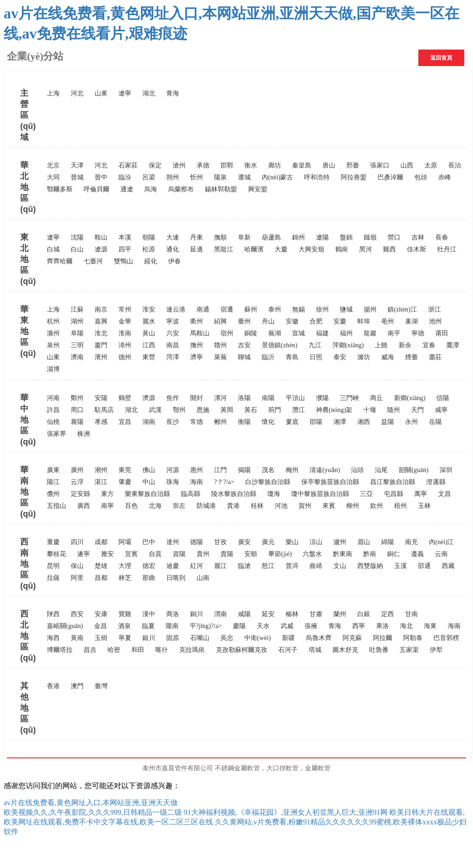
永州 (411, 422)
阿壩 (125, 542)
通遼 (127, 189)
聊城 (244, 357)
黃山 (149, 333)
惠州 (197, 470)
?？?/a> (224, 482)
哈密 (114, 650)
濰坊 (364, 357)
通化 (173, 249)
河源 (173, 470)
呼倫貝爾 (96, 189)
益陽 (388, 422)
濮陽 (322, 398)
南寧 (107, 506)
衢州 (197, 321)
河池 (281, 506)
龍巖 (370, 333)
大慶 (281, 249)
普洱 (292, 566)
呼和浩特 (317, 177)
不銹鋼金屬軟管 (237, 768)
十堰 (370, 410)
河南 (53, 398)
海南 (197, 482)
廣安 (244, 542)
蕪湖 (275, 333)
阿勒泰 (413, 638)
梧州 (400, 506)
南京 (101, 309)
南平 (394, 333)
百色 (131, 506)
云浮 (77, 482)
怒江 (268, 566)
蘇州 (251, 309)
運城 (244, 177)
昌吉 (90, 650)
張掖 (311, 626)
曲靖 (316, 566)
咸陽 (244, 614)
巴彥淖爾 (390, 177)
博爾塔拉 (60, 650)
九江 (315, 345)
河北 (77, 93)
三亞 (366, 494)
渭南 (220, 614)
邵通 (424, 566)
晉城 (77, 177)
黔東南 (343, 554)
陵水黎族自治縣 (234, 494)
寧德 (418, 333)
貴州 (203, 554)
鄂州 (179, 410)
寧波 (173, 321)
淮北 (101, 333)
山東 (101, 93)
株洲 (84, 434)
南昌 (173, 345)
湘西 (364, 422)
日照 (316, 357)
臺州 (244, 321)
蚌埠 (364, 321)
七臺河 (93, 261)
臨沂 (268, 357)
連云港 (176, 309)
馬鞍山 (200, 333)
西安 (77, 614)
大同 (53, 177)
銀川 (149, 638)
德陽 (197, 542)
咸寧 (441, 410)
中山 (149, 482)
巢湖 (411, 321)
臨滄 (244, 566)
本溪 (125, 237)
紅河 (197, 566)
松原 (149, 249)
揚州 (370, 309)
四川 (77, 542)
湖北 (149, 93)
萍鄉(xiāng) (348, 345)
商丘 (377, 398)
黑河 (366, 249)
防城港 (206, 506)
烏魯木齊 (319, 638)
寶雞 (125, 614)
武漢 (155, 410)
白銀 (364, 614)
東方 (107, 494)
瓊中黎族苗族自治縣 (320, 494)
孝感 (101, 422)
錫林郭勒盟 (221, 189)
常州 (125, 309)
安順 (251, 554)
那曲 (149, 578)
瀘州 (340, 542)
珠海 (173, 482)
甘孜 (220, 542)
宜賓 (131, 554)
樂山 (292, 542)
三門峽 (349, 398)
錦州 (298, 237)
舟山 (268, 321)
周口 (77, 410)
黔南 (370, 554)
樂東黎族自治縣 (147, 494)
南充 (411, 542)
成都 (101, 542)
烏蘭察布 (181, 189)
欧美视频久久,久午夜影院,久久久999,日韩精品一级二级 (93, 812)
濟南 (77, 357)
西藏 (448, 566)
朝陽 (149, 237)
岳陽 (435, 422)
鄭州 (77, 398)
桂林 (257, 506)
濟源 (149, 398)
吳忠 (227, 638)
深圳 (446, 470)
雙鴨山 (124, 261)
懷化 (268, 422)
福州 (346, 333)
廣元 (268, 542)
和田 (138, 650)
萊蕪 (220, 357)
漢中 (149, 614)
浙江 (434, 309)
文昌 (445, 494)
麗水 (149, 321)
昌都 (101, 578)
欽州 (377, 506)
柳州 (353, 506)
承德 (203, 165)
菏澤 (173, 357)
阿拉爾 (383, 638)
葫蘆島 (271, 237)
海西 (53, 638)
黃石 (251, 410)
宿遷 (227, 309)
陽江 (53, 482)
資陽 (179, 554)
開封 (197, 398)
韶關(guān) (414, 470)
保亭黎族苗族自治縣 (330, 482)
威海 (388, 357)
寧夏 (125, 638)
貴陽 (227, 554)
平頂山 (295, 398)
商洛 (173, 614)
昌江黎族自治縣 (393, 482)
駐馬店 (104, 410)
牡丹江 (447, 249)
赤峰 (445, 177)
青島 (292, 357)
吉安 (244, 345)
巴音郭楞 (446, 638)
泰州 (275, 309)
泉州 (53, 345)
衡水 (251, 165)
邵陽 (316, 422)
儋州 (53, 494)
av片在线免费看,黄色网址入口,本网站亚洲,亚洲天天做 (91, 803)
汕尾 (381, 470)
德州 (125, 357)
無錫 (298, 309)
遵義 (417, 554)
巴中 (149, 542)
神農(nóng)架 (334, 410)
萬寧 (421, 494)
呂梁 (149, 177)
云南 (441, 554)
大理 (125, 566)
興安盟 (258, 189)
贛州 (220, 345)
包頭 (421, 177)
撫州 (197, 345)
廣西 (84, 506)
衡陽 (244, 422)
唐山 (329, 165)
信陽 (443, 398)
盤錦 (346, 237)
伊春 (175, 261)
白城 (53, 249)
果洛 (383, 626)
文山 (340, 566)
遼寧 (125, 93)
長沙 (173, 422)
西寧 (359, 626)
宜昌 (125, 422)
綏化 (151, 261)
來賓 (329, 506)
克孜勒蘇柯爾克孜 (242, 650)
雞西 (389, 249)
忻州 (197, 177)
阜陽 (77, 333)
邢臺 (353, 165)
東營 (149, 357)
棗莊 (435, 357)
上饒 (381, 345)
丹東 (197, 237)
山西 (407, 165)
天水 (263, 626)
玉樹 (101, 638)
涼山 (316, 542)
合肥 (316, 321)
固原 (173, 638)
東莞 (125, 470)
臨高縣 (191, 494)
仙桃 (53, 422)
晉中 (101, 177)
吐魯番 (379, 650)
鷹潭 (453, 345)
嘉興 (101, 321)
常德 (197, 422)
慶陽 (239, 626)
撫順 (220, 237)
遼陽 (322, 237)
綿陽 (388, 542)
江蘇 (77, 309)
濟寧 (197, 357)
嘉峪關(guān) (65, 626)
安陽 (101, 398)
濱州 (101, 357)
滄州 (179, 165)
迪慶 (173, 566)
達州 (173, 542)
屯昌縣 (394, 494)
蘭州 (340, 614)
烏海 (151, 189)
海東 (430, 626)
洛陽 (244, 398)
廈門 (101, 345)
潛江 (298, 410)
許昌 (53, 410)
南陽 (268, 398)
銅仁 (394, 554)
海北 (406, 626)
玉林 (424, 506)
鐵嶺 (370, 237)
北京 (53, 165)
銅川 (197, 614)
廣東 (53, 470)
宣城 (298, 333)
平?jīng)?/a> (206, 626)
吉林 (418, 237)
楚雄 (101, 566)
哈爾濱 (254, 249)
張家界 (56, 434)
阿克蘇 (352, 638)
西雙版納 (370, 566)
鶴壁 (125, 398)
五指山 (56, 506)
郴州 (220, 422)
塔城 (315, 650)
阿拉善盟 (354, 177)
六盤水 (312, 554)
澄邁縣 (436, 482)
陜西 (53, 614)
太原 (431, 165)
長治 (455, 165)
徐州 (322, 309)
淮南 (125, 333)
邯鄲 (227, 165)
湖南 (149, 422)
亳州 (388, 321)
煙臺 (411, 357)
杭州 (53, 321)
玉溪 (400, 566)
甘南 (411, 614)
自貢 (155, 554)
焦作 (173, 398)
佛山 (149, 470)
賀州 (305, 506)
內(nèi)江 (441, 542)
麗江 (220, 566)
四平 (125, 249)
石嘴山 (200, 638)
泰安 (340, 357)
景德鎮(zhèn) (280, 345)
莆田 (442, 333)
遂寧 (84, 554)
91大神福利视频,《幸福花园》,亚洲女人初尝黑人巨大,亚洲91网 (286, 812)
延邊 (197, 249)
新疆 (288, 638)
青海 (173, 93)
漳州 (125, 345)
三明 (77, 345)
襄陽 (77, 422)
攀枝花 (56, 554)
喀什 (162, 650)
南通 (203, 309)
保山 (77, 566)
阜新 (244, 237)
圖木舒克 (345, 650)
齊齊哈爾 (60, 261)
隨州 (394, 410)
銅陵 (251, 333)
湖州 (77, 321)
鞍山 (101, 237)
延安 (268, 614)
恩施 (203, 410)
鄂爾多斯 (60, 189)
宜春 (429, 345)
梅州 (292, 470)
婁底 (292, 422)
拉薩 (53, 578)
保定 (155, 165)
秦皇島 (302, 165)
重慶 (53, 542)
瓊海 (274, 494)
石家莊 (128, 165)
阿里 (77, 578)
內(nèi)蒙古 (277, 177)
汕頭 (357, 470)
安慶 (340, 321)
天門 (417, 410)
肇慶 (125, 482)
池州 (435, 321)
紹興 (220, 321)
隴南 (172, 626)
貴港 (233, 506)
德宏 (149, 566)
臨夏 (148, 626)
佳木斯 (417, 249)
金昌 (101, 626)
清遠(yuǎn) (325, 470)
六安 (173, 333)
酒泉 (124, 626)
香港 (53, 686)
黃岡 (227, 410)
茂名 (268, 470)
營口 (394, 237)
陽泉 (220, 177)
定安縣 (80, 494)
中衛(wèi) (258, 638)
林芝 (125, 578)
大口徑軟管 (282, 768)
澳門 (77, 686)
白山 (77, 249)
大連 (173, 237)
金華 (125, 321)
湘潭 (340, 422)
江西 (149, 345)
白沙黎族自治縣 (268, 482)
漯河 (220, 398)
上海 (53, 93)
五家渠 (409, 650)
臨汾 (125, 177)
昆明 (53, 566)
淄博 (53, 369)
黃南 (77, 638)
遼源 (101, 249)
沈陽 (77, 237)
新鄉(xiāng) (410, 398)
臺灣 (101, 686)
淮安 (149, 309)
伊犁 (436, 650)
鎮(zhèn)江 (402, 309)
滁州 (53, 333)
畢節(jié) (280, 554)
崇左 (179, 506)
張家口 (380, 165)
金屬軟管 (318, 768)
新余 (405, 345)
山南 (203, 578)
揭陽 (244, 470)
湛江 (101, 482)
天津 (77, 165)
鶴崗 (342, 249)
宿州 (227, 333)
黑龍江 (224, 249)
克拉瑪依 (192, 650)
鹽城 (346, 309)
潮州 (101, 470)
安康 (101, 614)
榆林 (292, 614)
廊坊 (275, 165)
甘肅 (316, 614)
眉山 (364, 542)
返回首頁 (441, 58)
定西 (388, 614)
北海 (155, 506)
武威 (287, 626)
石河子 (288, 650)
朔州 (173, 177)
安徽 (292, 321)
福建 (322, 333)
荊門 (275, 410)
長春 (442, 237)
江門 (220, 470)
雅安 (107, 554)
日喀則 (176, 578)
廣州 (77, 470)
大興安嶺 (311, 249)
